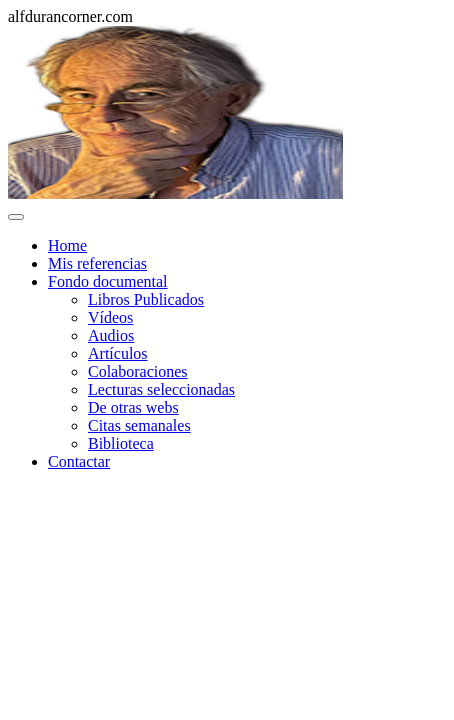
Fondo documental (108, 281)
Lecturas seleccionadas (161, 389)
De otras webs (133, 407)
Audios (111, 335)
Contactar (79, 461)
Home (67, 245)
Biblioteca (121, 443)
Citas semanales (139, 425)
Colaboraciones (138, 371)
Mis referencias (97, 263)
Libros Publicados (146, 299)
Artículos (118, 353)
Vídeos (110, 317)
